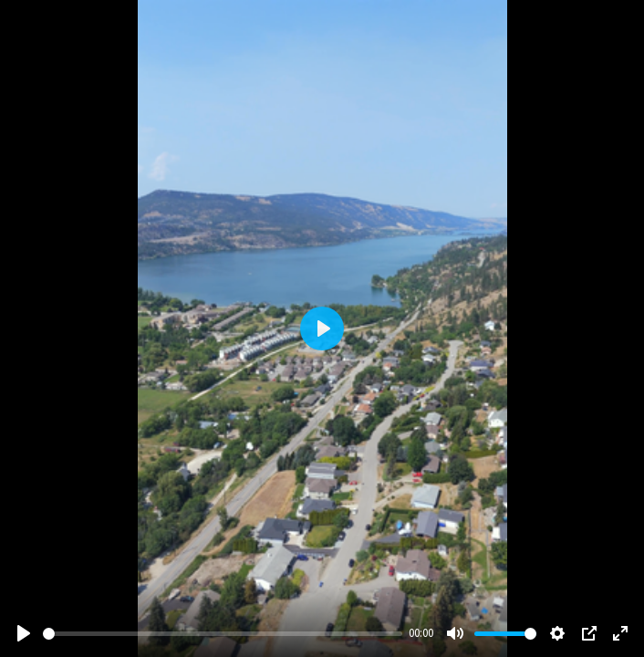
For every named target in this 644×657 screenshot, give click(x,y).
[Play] (24, 633)
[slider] (223, 634)
